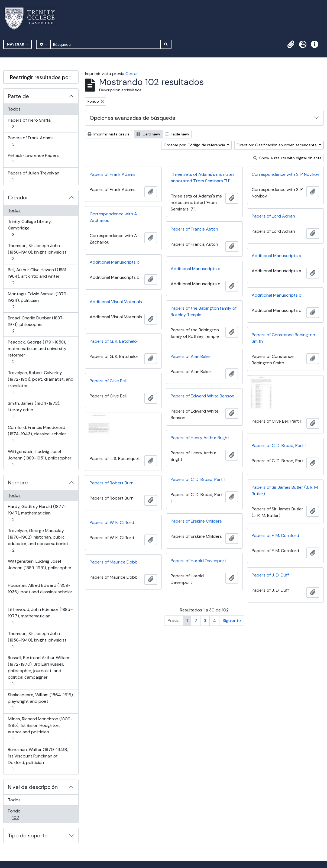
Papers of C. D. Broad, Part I (279, 446)
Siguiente (232, 621)
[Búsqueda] (106, 44)
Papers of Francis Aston (194, 229)
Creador (18, 197)
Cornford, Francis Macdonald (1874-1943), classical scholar (37, 434)
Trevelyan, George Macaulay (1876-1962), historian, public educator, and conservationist (38, 540)
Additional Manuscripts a (276, 256)
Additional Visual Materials (116, 302)
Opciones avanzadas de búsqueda (132, 118)
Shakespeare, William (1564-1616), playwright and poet (41, 701)
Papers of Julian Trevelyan (33, 176)
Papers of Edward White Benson (203, 396)
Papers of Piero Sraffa (29, 123)
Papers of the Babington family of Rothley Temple (204, 311)
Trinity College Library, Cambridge (30, 228)
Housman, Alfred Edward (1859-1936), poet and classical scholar (40, 592)
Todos (14, 109)
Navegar (16, 44)
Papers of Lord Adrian (273, 216)
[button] (291, 44)
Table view (177, 134)
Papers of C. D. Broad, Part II (198, 479)
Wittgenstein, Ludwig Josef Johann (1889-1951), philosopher (40, 458)
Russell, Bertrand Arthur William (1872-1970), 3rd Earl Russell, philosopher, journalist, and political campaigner (38, 671)
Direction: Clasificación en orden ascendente (277, 145)
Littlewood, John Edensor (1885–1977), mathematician (40, 616)
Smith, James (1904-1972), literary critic (34, 410)
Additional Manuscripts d (277, 295)
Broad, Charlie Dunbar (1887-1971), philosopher (36, 324)
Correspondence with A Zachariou (113, 217)
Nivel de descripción (33, 787)
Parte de (18, 96)
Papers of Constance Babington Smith (283, 338)
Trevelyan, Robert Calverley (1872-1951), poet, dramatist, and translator (41, 382)
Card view (148, 134)
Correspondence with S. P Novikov (285, 174)
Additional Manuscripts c (195, 269)
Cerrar (132, 74)
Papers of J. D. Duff (270, 575)
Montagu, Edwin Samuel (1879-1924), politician (38, 300)
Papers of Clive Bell (108, 381)
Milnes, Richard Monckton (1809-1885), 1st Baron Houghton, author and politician (40, 729)
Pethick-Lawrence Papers (33, 159)
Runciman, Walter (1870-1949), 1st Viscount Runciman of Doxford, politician (38, 759)
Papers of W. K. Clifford (112, 522)
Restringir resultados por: (41, 77)
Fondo (23, 814)
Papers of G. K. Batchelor (114, 341)
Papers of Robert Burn (112, 483)
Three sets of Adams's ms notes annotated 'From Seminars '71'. (203, 178)
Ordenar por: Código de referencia (195, 145)
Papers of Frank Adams (31, 141)
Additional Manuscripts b (115, 262)
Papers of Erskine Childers (196, 521)
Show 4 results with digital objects (287, 158)
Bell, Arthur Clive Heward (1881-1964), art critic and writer (38, 276)
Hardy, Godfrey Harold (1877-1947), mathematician (37, 513)
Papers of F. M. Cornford (275, 535)
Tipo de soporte (28, 835)
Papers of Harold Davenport (198, 561)
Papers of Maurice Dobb (114, 562)
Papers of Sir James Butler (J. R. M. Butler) (285, 490)
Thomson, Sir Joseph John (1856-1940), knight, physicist (37, 252)
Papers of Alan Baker (191, 356)
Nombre (18, 482)
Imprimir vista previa (109, 134)
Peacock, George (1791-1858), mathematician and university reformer (37, 352)
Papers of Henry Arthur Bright (200, 438)
